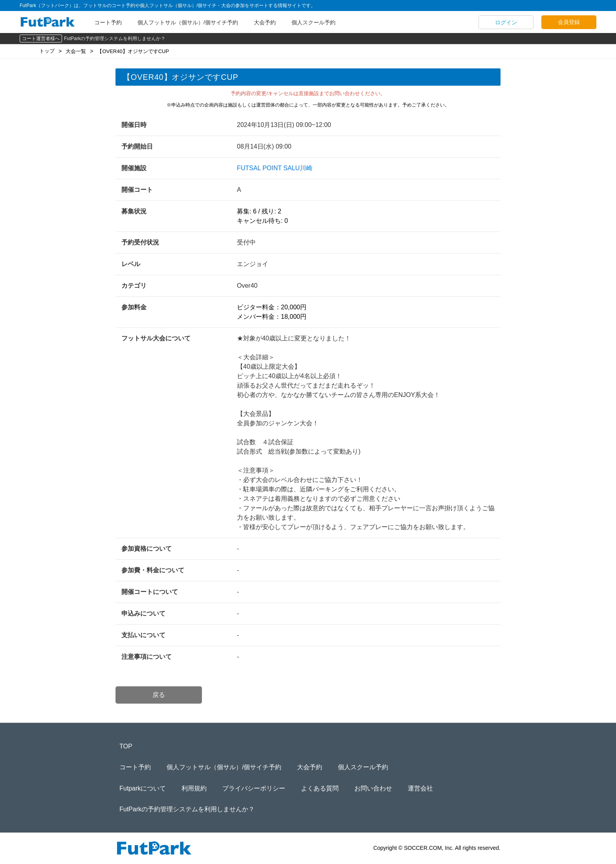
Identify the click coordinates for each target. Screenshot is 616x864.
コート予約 (108, 22)
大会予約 (265, 22)
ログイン (506, 22)
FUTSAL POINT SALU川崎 (275, 168)
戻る (159, 695)
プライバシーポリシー (254, 788)
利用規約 (194, 788)
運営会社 (420, 788)
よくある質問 (320, 788)
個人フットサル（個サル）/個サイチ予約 (188, 22)
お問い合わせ (373, 788)
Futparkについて (143, 788)
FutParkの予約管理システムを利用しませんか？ (115, 39)
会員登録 (569, 22)
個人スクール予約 (313, 22)
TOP (126, 746)
